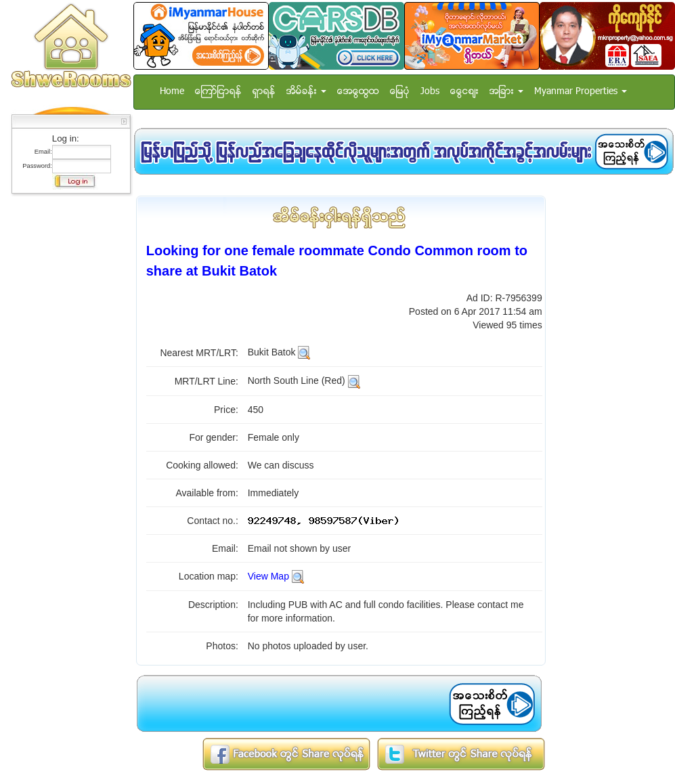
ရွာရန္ (264, 92)
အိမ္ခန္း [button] (306, 92)
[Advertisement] (67, 403)
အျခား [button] (506, 92)
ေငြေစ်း (464, 92)
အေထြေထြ (358, 92)
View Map (268, 576)
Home (172, 92)
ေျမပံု (400, 92)
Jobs (430, 92)
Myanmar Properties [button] (581, 92)
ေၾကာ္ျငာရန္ (218, 92)
